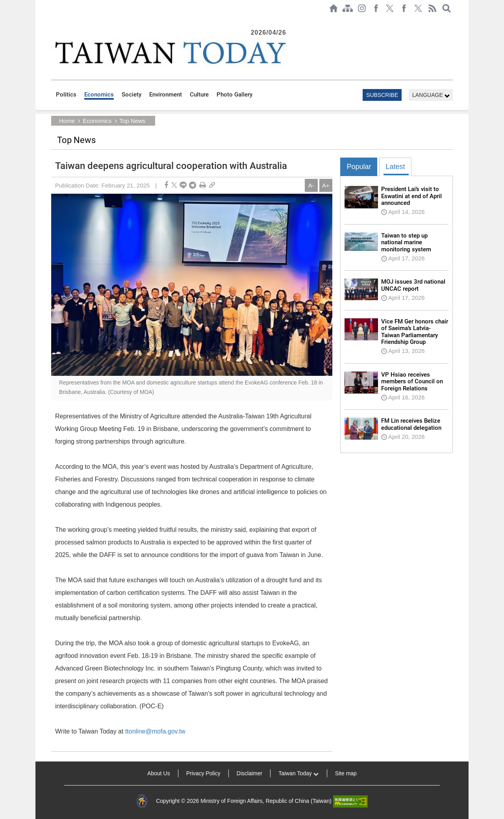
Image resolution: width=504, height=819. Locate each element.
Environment (166, 95)
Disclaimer (249, 773)
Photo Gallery (234, 95)
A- (311, 185)
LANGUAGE (431, 95)
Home (67, 121)
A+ (326, 185)
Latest (395, 167)
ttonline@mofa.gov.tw (155, 731)
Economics (99, 95)
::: (54, 20)
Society (132, 95)
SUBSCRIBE (382, 95)
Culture (199, 95)
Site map (346, 773)
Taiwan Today (298, 773)
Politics (66, 95)
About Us (159, 773)
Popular (359, 167)
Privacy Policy (203, 773)
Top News (132, 121)
